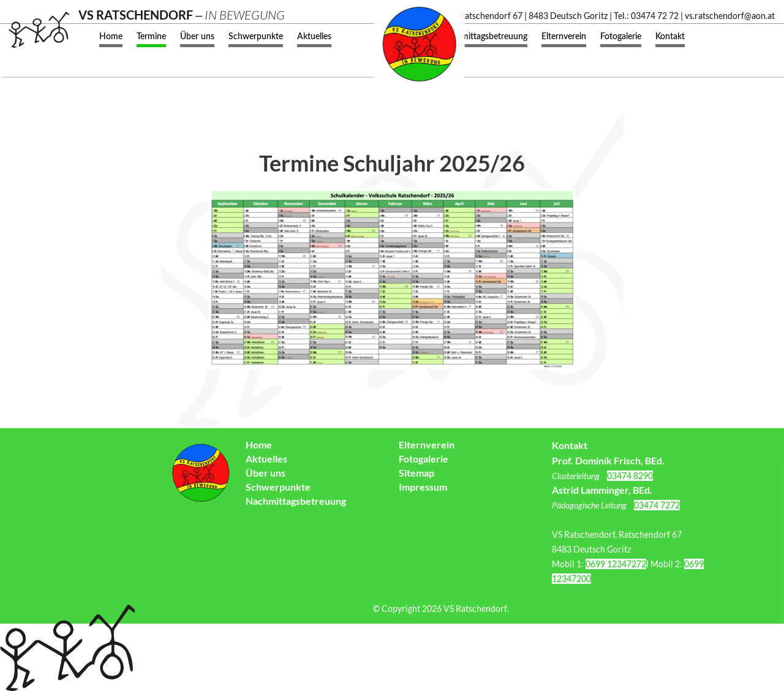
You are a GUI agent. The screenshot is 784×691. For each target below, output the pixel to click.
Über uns (197, 87)
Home (111, 87)
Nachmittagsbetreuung (484, 87)
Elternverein (564, 87)
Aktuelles (314, 87)
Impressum (423, 487)
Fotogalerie (621, 87)
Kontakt (670, 87)
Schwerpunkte (256, 87)
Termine (151, 87)
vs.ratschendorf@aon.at (730, 16)
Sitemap (417, 473)
